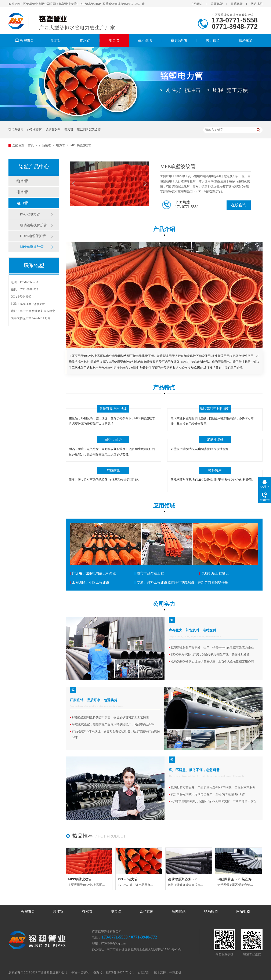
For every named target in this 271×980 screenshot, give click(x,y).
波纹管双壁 (53, 129)
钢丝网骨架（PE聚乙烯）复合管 (241, 879)
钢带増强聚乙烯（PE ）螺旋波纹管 (194, 879)
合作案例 (147, 911)
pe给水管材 (34, 129)
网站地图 (257, 4)
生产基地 (145, 40)
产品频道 (45, 145)
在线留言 (197, 4)
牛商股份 (175, 972)
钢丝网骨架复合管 (89, 129)
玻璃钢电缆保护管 (33, 225)
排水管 (85, 40)
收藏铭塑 (237, 4)
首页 (31, 145)
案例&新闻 (179, 40)
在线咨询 (239, 205)
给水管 (56, 40)
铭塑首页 (27, 40)
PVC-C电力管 (30, 214)
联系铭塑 (217, 4)
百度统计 (144, 972)
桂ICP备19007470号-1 (120, 972)
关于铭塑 (213, 40)
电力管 (114, 40)
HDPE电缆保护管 (33, 236)
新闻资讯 (179, 911)
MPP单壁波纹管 (81, 145)
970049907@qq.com (33, 304)
